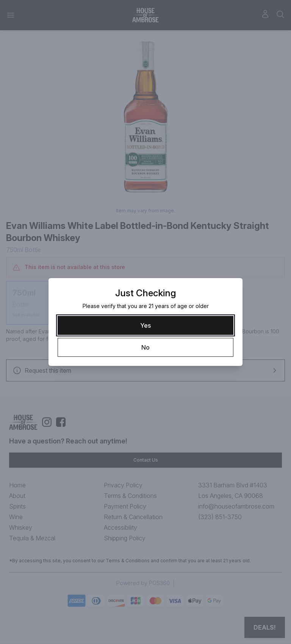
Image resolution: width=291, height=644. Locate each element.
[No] (145, 347)
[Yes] (145, 325)
